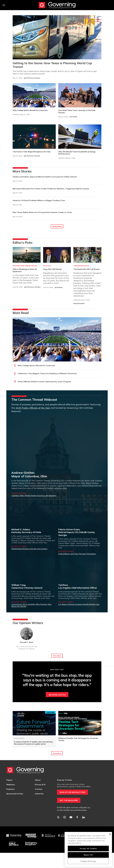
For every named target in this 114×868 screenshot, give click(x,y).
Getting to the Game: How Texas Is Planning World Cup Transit (52, 65)
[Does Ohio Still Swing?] (57, 255)
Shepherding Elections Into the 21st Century (29, 549)
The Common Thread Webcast (34, 400)
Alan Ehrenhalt (79, 303)
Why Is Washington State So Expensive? (25, 270)
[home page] (57, 5)
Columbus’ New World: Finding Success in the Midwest (34, 496)
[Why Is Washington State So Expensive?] (27, 255)
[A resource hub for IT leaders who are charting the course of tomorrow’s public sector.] (34, 723)
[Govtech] (31, 836)
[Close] (110, 834)
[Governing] (14, 836)
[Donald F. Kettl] (27, 634)
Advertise (39, 794)
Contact (39, 789)
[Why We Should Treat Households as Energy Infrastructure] (80, 137)
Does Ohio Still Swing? (52, 269)
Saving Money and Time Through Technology (77, 554)
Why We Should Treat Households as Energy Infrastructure (77, 153)
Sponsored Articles (15, 794)
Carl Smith (73, 117)
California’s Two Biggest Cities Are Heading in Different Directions (47, 373)
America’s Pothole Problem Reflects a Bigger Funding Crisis (39, 200)
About (38, 780)
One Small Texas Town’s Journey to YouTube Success (77, 111)
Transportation (81, 266)
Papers (9, 780)
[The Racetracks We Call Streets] (87, 255)
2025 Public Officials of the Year (33, 408)
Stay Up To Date (64, 780)
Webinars (11, 785)
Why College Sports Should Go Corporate (30, 110)
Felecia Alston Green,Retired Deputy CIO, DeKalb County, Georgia (77, 532)
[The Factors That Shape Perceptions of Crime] (34, 137)
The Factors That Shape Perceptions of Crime (32, 152)
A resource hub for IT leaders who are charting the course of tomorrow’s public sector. (33, 743)
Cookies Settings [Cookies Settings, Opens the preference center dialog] (88, 861)
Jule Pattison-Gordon (32, 78)
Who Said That (57, 670)
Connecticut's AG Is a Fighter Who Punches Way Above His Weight (31, 605)
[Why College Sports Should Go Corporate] (34, 95)
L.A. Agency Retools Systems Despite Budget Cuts (79, 604)
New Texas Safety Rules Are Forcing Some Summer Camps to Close (42, 212)
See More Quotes (57, 695)
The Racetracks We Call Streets (87, 269)
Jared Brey (59, 287)
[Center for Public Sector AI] (14, 844)
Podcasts (10, 789)
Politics (47, 266)
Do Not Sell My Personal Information (72, 810)
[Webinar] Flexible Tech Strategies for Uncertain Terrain (78, 739)
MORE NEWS (57, 226)
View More (57, 656)
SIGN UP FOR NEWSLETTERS (72, 792)
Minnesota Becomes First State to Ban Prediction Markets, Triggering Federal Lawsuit (51, 189)
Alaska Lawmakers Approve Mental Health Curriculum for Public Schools (45, 177)
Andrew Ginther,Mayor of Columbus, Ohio (29, 474)
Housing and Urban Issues (25, 266)
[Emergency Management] (31, 844)
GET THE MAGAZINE (69, 800)
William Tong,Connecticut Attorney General (27, 586)
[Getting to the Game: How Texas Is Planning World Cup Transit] (57, 37)
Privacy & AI (40, 785)
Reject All (88, 855)
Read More (57, 753)
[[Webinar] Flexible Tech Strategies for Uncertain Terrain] (80, 723)
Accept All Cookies (88, 849)
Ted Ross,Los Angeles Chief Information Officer (78, 586)
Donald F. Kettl (27, 642)
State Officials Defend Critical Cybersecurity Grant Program (44, 382)
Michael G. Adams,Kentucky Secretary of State (26, 531)
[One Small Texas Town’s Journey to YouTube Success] (80, 95)
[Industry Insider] (48, 836)
